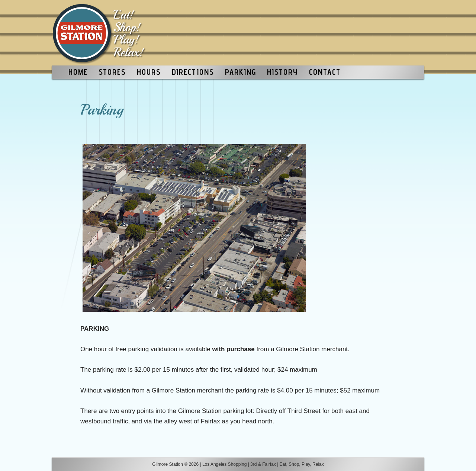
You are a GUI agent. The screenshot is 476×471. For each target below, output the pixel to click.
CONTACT (325, 72)
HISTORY (282, 72)
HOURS (149, 72)
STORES (112, 72)
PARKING (241, 72)
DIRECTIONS (193, 72)
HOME (78, 72)
